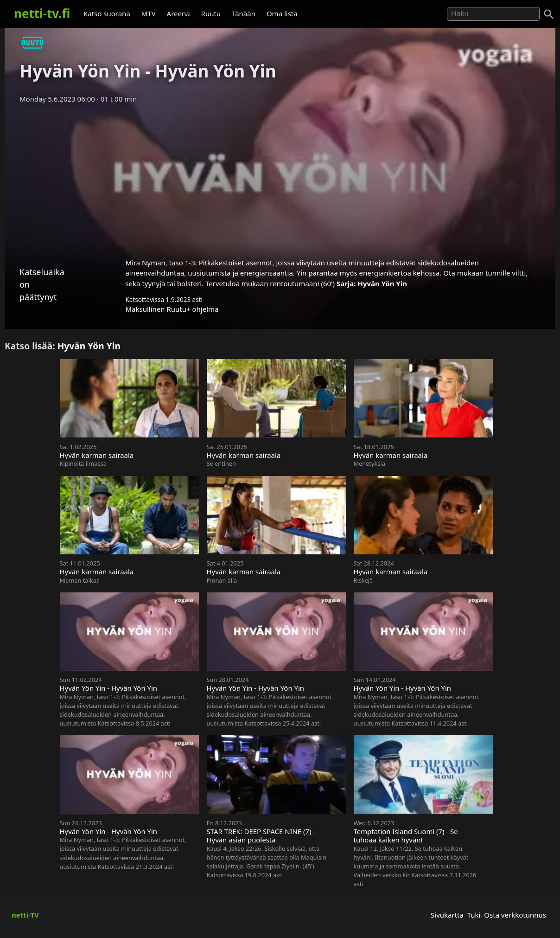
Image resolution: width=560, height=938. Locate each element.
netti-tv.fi (42, 13)
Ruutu (211, 13)
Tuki (474, 915)
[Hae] (493, 14)
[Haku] (549, 14)
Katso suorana (107, 13)
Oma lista (282, 13)
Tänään (244, 13)
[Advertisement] (280, 178)
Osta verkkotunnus (515, 915)
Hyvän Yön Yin (382, 283)
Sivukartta (447, 915)
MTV (149, 13)
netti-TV (25, 915)
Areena (178, 13)
